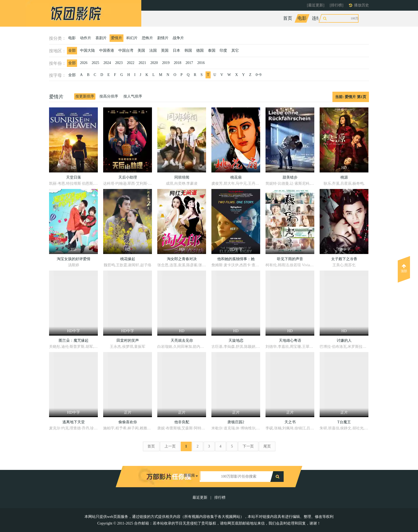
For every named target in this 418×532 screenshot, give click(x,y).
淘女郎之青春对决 (182, 259)
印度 (223, 51)
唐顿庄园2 (236, 422)
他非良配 (182, 422)
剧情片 (163, 38)
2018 (178, 63)
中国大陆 (87, 51)
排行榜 (220, 497)
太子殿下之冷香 (344, 259)
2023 (119, 63)
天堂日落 (74, 177)
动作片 (86, 38)
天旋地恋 (236, 340)
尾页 (267, 446)
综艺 (335, 18)
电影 (302, 18)
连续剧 (319, 18)
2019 (166, 63)
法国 (153, 51)
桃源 (344, 177)
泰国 (212, 51)
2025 (95, 63)
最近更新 (200, 497)
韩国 (188, 51)
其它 (235, 51)
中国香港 (107, 51)
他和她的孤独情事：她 (236, 259)
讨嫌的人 (344, 340)
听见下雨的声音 (290, 259)
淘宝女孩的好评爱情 (74, 259)
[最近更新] (315, 5)
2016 (201, 63)
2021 (142, 63)
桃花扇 (236, 177)
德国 (200, 51)
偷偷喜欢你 (128, 422)
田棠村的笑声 (128, 340)
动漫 (350, 18)
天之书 (290, 422)
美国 (141, 51)
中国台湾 (126, 51)
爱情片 (116, 38)
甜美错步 (290, 177)
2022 (131, 63)
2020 (154, 63)
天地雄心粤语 (290, 340)
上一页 (170, 446)
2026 (84, 63)
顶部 (404, 268)
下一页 (248, 446)
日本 (176, 51)
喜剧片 (101, 38)
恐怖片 (147, 38)
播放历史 (361, 5)
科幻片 (132, 38)
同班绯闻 (182, 177)
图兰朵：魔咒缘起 (74, 340)
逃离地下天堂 (74, 422)
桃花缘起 (128, 259)
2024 (107, 63)
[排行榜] (337, 5)
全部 (72, 51)
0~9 (259, 75)
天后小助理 (128, 177)
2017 (189, 63)
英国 (165, 51)
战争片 (178, 38)
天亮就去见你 (182, 340)
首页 (288, 18)
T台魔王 (344, 422)
